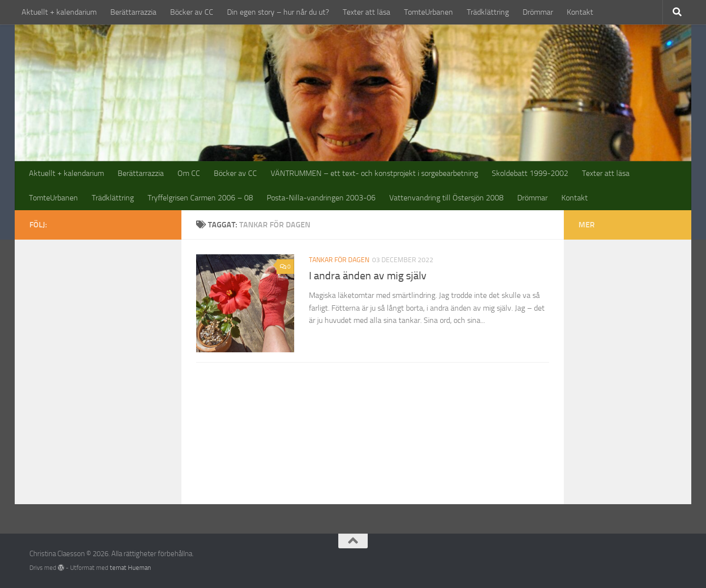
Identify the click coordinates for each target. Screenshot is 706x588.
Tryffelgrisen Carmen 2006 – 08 (200, 198)
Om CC (189, 173)
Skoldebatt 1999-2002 (530, 173)
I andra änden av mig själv (368, 276)
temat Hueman (130, 568)
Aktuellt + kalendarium (59, 12)
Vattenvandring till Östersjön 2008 (446, 198)
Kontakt (580, 12)
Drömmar (538, 12)
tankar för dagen (339, 260)
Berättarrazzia (133, 12)
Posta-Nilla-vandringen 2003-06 (321, 198)
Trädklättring (488, 12)
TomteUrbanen (429, 12)
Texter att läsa (366, 12)
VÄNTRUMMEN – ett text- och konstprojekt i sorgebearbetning (374, 173)
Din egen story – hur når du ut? (278, 12)
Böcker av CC (192, 12)
